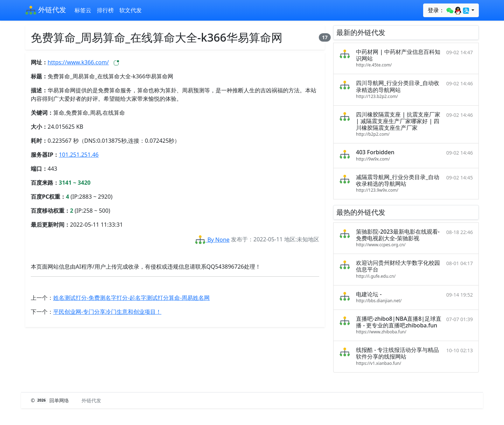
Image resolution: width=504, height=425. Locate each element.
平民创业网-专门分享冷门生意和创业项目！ (107, 312)
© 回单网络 (51, 400)
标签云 (83, 10)
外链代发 (46, 10)
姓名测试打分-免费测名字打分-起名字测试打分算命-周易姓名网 (131, 298)
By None (212, 240)
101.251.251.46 (79, 155)
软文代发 (131, 10)
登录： (449, 10)
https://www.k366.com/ (78, 62)
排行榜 (105, 10)
